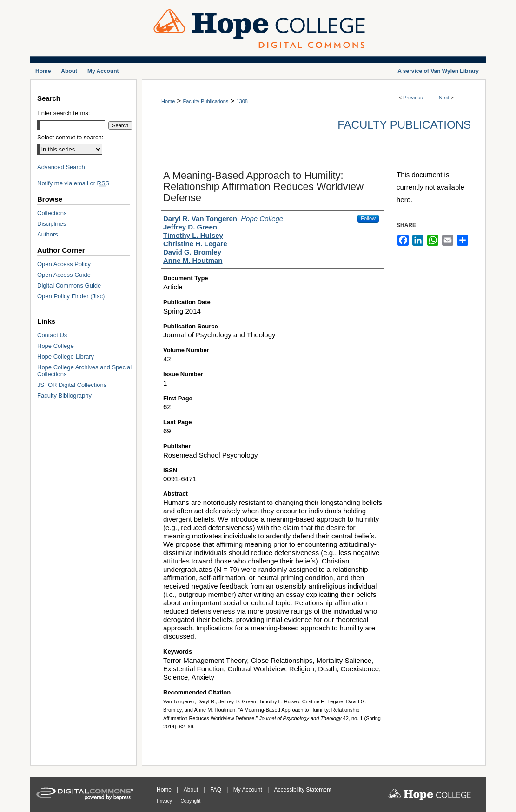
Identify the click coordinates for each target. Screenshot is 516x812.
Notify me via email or (73, 183)
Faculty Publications (205, 101)
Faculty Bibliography (64, 396)
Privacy (165, 801)
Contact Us (52, 335)
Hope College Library (66, 357)
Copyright (191, 801)
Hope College (56, 346)
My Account (248, 790)
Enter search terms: (63, 113)
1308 (242, 101)
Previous (413, 98)
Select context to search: (70, 137)
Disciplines (52, 224)
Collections (52, 213)
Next (444, 98)
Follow (368, 218)
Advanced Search (61, 167)
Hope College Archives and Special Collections (84, 371)
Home (168, 101)
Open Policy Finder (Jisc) (71, 296)
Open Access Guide (64, 275)
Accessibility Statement (303, 790)
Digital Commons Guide (69, 285)
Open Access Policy (64, 264)
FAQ (216, 790)
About (192, 790)
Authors (48, 234)
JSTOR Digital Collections (72, 385)
